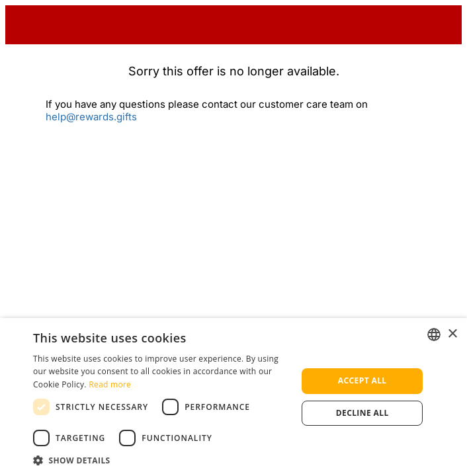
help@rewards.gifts (91, 117)
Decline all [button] (362, 413)
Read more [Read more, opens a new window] (110, 384)
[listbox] (434, 335)
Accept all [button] (362, 380)
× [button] (452, 334)
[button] (161, 460)
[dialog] (233, 397)
